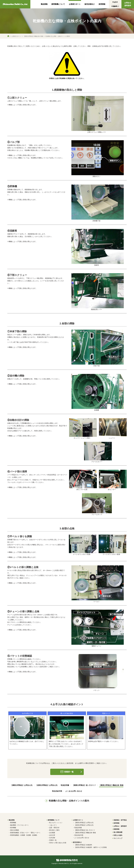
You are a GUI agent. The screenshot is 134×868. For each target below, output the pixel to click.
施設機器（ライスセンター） (20, 825)
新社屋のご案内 (54, 830)
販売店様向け (90, 4)
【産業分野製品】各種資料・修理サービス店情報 (91, 847)
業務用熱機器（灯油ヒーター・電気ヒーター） (26, 833)
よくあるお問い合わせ (74, 791)
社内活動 (52, 838)
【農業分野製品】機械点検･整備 (33, 36)
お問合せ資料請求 (128, 4)
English (115, 2)
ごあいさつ (53, 825)
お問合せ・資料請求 (120, 826)
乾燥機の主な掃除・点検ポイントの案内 (69, 801)
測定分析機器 (15, 830)
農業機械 (13, 823)
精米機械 (13, 828)
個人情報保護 (118, 832)
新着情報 (116, 829)
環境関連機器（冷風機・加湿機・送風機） (24, 835)
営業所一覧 (69, 772)
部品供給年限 (57, 791)
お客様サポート (75, 4)
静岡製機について (58, 4)
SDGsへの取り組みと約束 (58, 843)
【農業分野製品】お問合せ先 (22, 785)
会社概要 (52, 833)
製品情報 (44, 4)
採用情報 (102, 4)
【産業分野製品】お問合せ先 (47, 785)
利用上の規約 (118, 835)
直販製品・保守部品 (120, 820)
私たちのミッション (56, 823)
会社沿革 (52, 835)
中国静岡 (114, 6)
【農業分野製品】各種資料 (83, 845)
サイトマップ (118, 838)
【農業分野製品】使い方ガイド (84, 785)
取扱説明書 (65, 785)
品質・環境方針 (54, 828)
